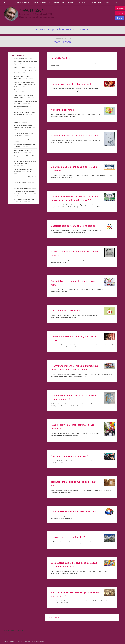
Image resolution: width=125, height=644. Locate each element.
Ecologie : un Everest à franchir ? (68, 537)
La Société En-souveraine (64, 3)
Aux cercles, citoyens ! (62, 110)
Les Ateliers (82, 3)
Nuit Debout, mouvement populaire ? (70, 456)
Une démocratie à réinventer (65, 311)
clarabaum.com (40, 641)
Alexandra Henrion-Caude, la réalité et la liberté (75, 136)
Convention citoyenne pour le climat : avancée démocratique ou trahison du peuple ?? (24, 84)
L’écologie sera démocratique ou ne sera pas (74, 226)
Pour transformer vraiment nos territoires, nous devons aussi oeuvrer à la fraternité (25, 120)
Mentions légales (9, 630)
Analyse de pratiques (42, 3)
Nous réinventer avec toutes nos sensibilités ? (74, 511)
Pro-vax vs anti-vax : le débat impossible (71, 84)
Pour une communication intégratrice (24, 177)
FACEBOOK (116, 2)
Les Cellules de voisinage (101, 3)
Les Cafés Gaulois (60, 58)
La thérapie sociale (22, 3)
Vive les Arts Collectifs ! (20, 183)
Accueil (7, 3)
